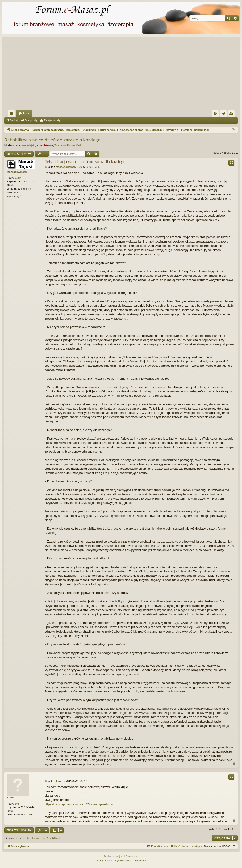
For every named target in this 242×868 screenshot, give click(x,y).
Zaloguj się (31, 120)
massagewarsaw (17, 172)
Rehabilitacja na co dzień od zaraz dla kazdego (53, 140)
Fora (26, 113)
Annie (10, 798)
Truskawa (60, 145)
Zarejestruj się (52, 120)
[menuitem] (215, 113)
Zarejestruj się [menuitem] (232, 114)
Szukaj (14, 120)
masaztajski (28, 145)
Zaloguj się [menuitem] (224, 114)
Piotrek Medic (75, 145)
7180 (18, 178)
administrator (45, 145)
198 (17, 804)
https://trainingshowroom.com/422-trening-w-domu (79, 804)
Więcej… (12, 114)
